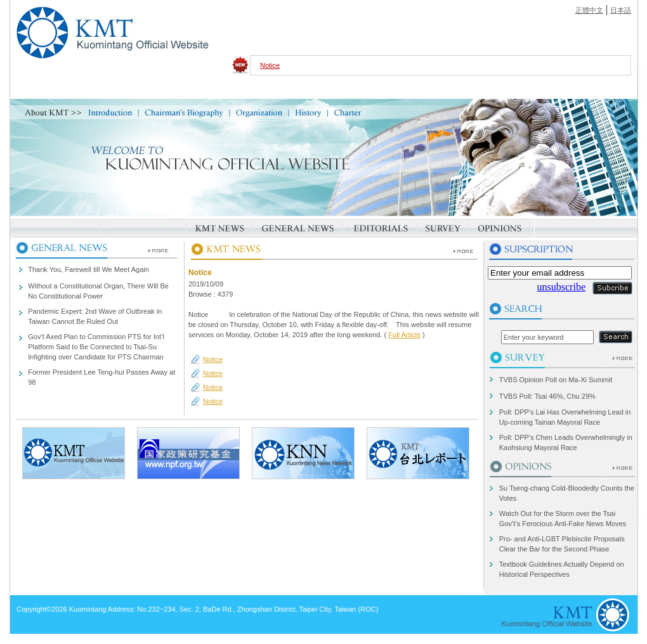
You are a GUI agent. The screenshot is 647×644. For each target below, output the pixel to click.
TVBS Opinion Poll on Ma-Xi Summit (556, 380)
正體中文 (589, 10)
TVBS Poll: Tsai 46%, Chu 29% (547, 396)
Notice (270, 65)
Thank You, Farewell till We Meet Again (88, 269)
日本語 (621, 10)
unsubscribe (561, 287)
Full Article (404, 335)
